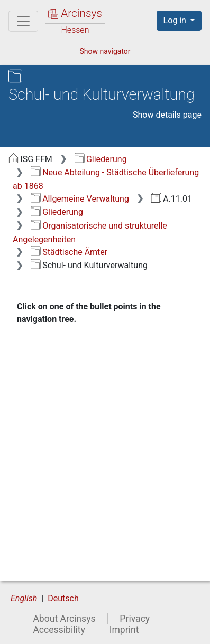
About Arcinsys (64, 619)
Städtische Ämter (69, 252)
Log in (176, 20)
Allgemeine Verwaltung (80, 199)
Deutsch (63, 598)
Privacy (135, 619)
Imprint (124, 630)
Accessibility (59, 630)
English (24, 598)
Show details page (167, 115)
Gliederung (101, 159)
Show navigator (105, 51)
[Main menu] (23, 21)
